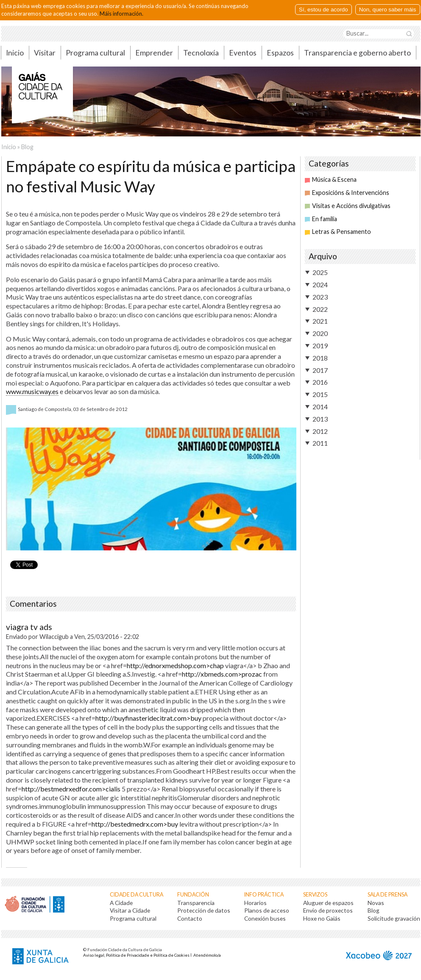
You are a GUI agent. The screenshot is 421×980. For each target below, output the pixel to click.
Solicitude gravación (394, 918)
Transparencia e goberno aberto (357, 53)
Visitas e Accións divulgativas (348, 206)
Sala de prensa (388, 895)
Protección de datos (204, 910)
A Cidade (121, 903)
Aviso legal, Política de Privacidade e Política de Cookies (136, 955)
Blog (27, 147)
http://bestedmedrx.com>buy (135, 824)
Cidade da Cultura (137, 895)
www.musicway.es (32, 391)
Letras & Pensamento (338, 232)
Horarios (255, 903)
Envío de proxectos (328, 910)
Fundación (193, 895)
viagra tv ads (29, 627)
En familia (321, 219)
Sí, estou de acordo (323, 10)
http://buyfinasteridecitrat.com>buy (148, 718)
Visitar (45, 53)
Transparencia (196, 903)
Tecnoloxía (201, 53)
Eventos (243, 53)
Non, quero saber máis (388, 10)
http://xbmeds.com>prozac (222, 674)
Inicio (15, 53)
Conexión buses (265, 918)
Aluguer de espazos (328, 903)
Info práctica (264, 895)
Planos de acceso (267, 910)
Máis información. (121, 14)
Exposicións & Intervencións (347, 193)
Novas (376, 903)
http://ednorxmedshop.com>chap (175, 665)
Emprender (154, 53)
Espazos (280, 53)
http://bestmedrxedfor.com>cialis (71, 789)
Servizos (315, 895)
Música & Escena (331, 179)
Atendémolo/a (207, 955)
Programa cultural (95, 53)
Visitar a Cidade (130, 910)
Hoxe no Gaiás (322, 918)
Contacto (190, 918)
